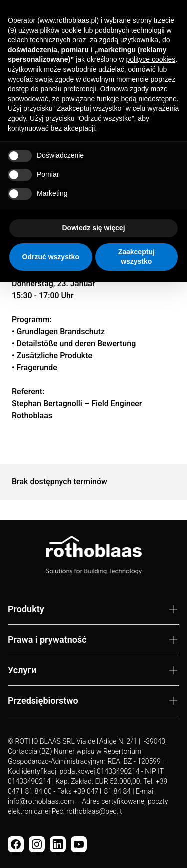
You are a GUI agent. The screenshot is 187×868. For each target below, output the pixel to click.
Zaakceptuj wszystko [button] (136, 257)
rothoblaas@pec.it (94, 811)
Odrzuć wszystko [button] (51, 257)
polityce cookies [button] (151, 59)
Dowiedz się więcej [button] (93, 228)
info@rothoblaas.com (41, 801)
